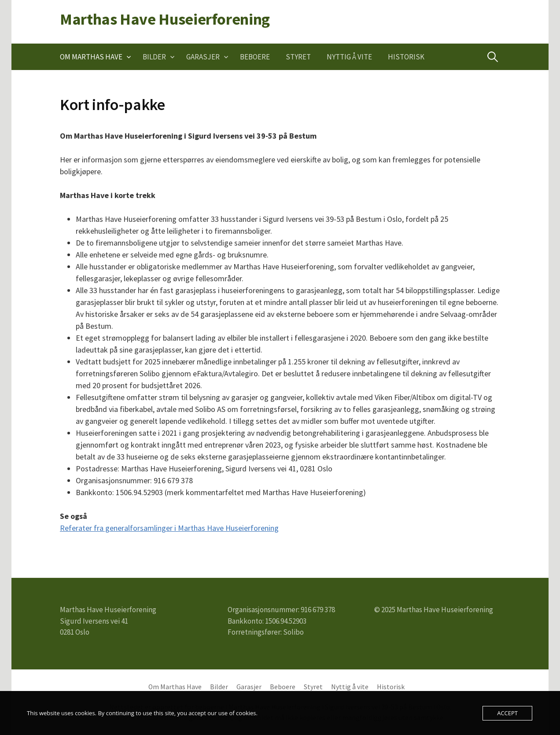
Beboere (255, 57)
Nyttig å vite (349, 57)
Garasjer (203, 57)
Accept (507, 713)
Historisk (406, 57)
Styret (298, 57)
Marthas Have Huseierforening (165, 19)
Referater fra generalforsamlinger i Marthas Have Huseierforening (169, 528)
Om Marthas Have (91, 57)
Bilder (154, 57)
